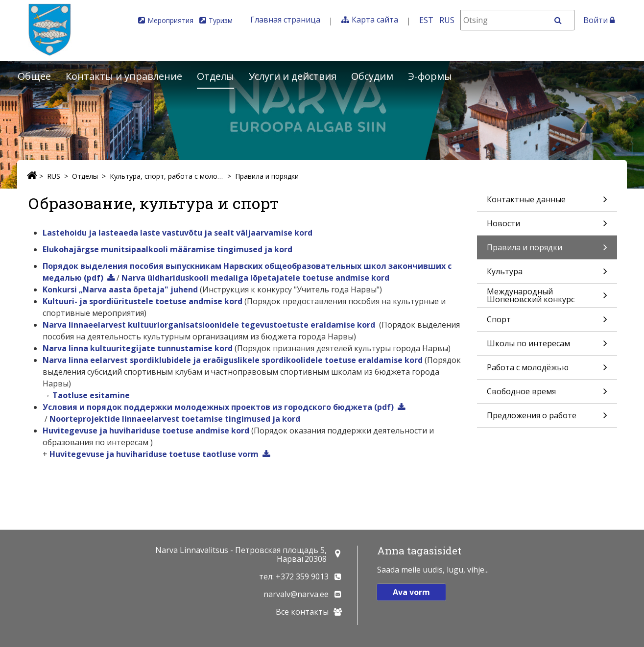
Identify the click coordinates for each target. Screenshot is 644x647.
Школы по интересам (547, 347)
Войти (599, 20)
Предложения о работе (547, 419)
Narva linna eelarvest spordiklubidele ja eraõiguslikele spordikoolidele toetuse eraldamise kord (233, 360)
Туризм (221, 20)
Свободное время (547, 395)
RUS (54, 176)
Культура (547, 275)
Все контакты (302, 612)
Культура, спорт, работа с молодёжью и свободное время (167, 176)
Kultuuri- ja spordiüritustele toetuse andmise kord (143, 301)
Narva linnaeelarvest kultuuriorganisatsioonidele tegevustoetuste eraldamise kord (209, 325)
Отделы (215, 76)
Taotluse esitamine (91, 395)
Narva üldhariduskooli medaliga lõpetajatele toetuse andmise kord (255, 278)
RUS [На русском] (447, 20)
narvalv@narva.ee (296, 594)
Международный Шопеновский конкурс (547, 297)
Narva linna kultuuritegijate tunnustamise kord (138, 348)
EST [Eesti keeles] (426, 20)
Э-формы (430, 76)
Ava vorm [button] (411, 592)
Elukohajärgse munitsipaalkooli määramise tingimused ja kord (167, 249)
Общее (34, 76)
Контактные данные (547, 203)
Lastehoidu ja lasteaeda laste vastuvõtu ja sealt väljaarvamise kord (178, 233)
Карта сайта (375, 20)
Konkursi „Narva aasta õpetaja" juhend (120, 289)
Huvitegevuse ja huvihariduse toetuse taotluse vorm (154, 454)
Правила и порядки (267, 176)
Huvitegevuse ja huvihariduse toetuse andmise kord (146, 431)
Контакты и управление (124, 76)
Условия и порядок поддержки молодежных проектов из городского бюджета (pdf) (218, 407)
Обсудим (372, 76)
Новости (547, 227)
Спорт (547, 323)
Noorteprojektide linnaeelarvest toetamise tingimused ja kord (175, 419)
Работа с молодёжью (547, 371)
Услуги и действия (293, 76)
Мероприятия (170, 20)
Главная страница (285, 20)
